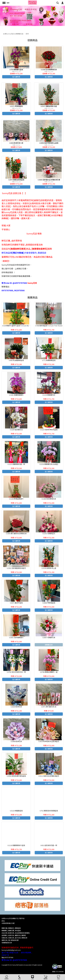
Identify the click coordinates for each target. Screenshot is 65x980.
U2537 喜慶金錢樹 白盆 (49, 106)
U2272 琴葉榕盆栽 (16, 106)
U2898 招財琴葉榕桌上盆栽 (49, 143)
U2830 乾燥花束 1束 (16, 143)
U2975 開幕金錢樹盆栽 (16, 180)
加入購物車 (16, 77)
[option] (32, 16)
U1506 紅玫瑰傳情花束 (49, 69)
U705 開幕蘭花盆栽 (16, 69)
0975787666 (9, 957)
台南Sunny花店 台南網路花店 (13, 34)
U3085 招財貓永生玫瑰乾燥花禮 (49, 180)
